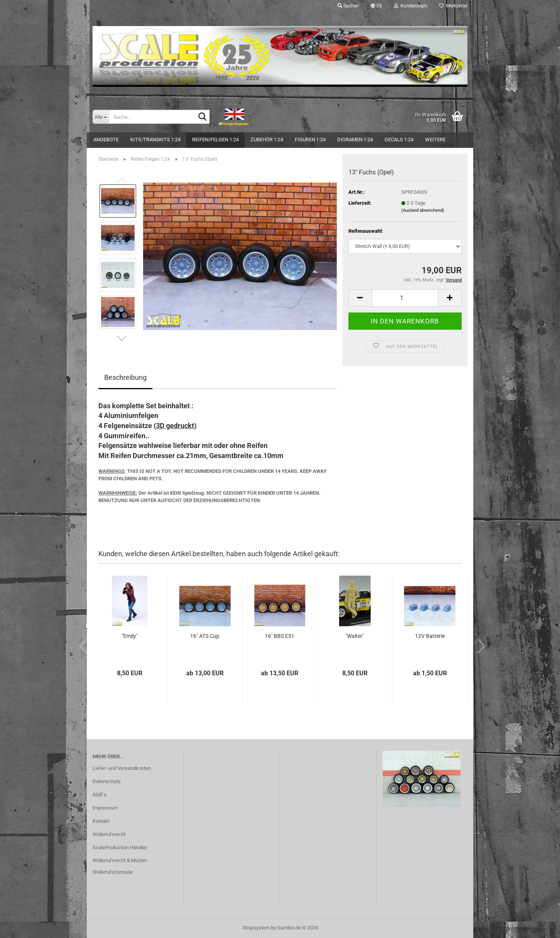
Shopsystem (256, 928)
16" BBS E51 (280, 636)
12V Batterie (430, 636)
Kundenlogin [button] (411, 6)
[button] (376, 6)
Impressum (105, 808)
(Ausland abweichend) (423, 210)
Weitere (435, 140)
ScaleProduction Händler (120, 848)
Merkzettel (453, 6)
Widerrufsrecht (109, 834)
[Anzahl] (405, 298)
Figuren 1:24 (310, 140)
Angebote (106, 140)
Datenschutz (107, 781)
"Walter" (355, 636)
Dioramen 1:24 (355, 140)
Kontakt (101, 821)
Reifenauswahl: (366, 231)
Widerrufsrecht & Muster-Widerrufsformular (120, 866)
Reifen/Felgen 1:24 (215, 140)
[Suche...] (101, 117)
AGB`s (100, 795)
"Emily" (130, 636)
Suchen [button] (348, 6)
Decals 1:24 (399, 140)
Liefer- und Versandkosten (122, 768)
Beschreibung (125, 377)
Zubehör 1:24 (267, 140)
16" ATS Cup (205, 636)
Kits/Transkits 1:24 (155, 140)
